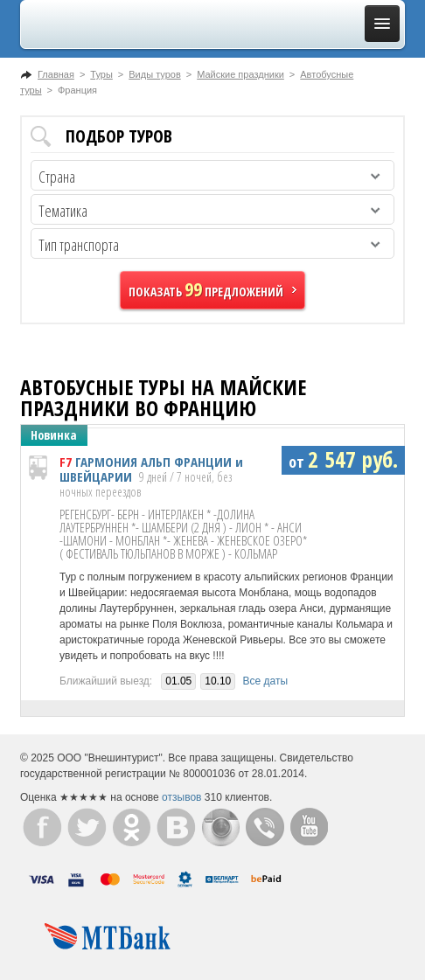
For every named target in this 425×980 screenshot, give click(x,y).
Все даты (266, 681)
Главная (56, 74)
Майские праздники (240, 74)
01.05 (178, 681)
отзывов (181, 797)
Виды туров (154, 74)
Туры (101, 74)
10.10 (218, 681)
